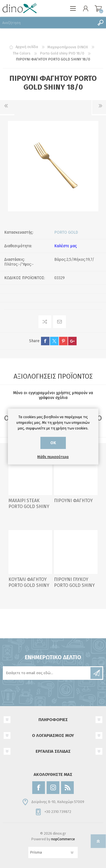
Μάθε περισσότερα (53, 457)
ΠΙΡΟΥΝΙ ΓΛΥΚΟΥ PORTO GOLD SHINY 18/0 (74, 585)
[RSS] (67, 788)
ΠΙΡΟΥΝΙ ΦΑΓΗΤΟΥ (73, 501)
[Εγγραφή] (47, 673)
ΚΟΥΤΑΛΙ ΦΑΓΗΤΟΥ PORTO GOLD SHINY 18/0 (29, 585)
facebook (45, 341)
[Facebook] (39, 788)
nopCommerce (63, 839)
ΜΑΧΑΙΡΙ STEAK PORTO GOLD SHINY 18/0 (29, 506)
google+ (72, 341)
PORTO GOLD (66, 232)
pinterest (63, 341)
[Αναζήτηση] (47, 23)
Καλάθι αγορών (98, 8)
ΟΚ (53, 443)
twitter (54, 341)
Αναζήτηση (100, 23)
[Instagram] (53, 788)
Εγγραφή (96, 673)
